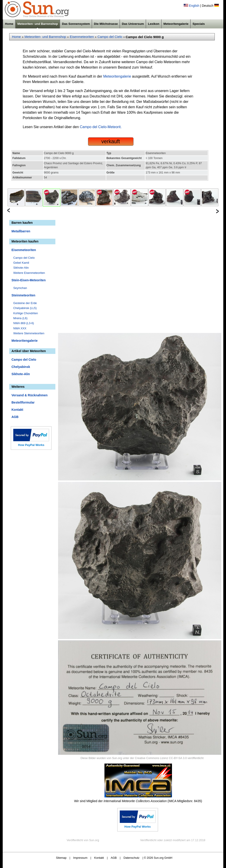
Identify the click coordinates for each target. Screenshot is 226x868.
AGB (15, 417)
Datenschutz (132, 858)
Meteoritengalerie (176, 24)
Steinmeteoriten (23, 295)
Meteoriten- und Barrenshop (38, 24)
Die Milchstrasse (106, 24)
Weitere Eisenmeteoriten (29, 273)
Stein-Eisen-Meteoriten (29, 280)
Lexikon (154, 24)
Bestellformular (23, 402)
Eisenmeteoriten (82, 37)
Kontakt (17, 410)
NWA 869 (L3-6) (24, 323)
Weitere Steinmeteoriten (29, 333)
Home (9, 24)
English (194, 6)
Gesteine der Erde (25, 303)
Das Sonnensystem (76, 24)
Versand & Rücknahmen (29, 395)
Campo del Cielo (110, 37)
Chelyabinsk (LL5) (25, 308)
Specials (199, 24)
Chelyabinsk (21, 367)
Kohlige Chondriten (26, 313)
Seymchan (20, 288)
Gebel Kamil (21, 263)
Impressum (80, 858)
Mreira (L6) (20, 318)
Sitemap (61, 858)
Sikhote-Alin (21, 268)
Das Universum (133, 24)
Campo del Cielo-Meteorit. (101, 127)
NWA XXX (20, 328)
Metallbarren (21, 231)
